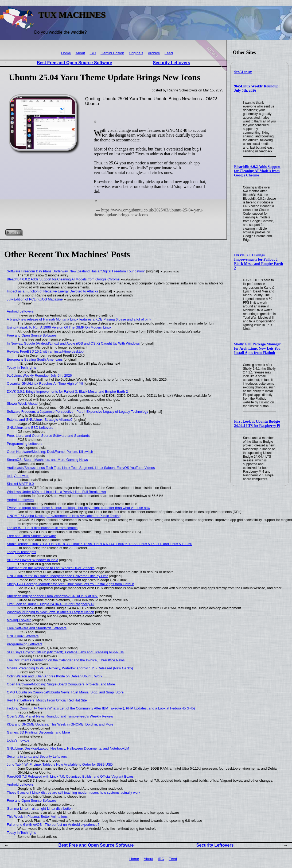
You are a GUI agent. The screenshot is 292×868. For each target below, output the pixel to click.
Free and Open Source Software (32, 335)
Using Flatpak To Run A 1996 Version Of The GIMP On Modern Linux (59, 327)
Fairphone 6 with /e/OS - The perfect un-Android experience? (53, 825)
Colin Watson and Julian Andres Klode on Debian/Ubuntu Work (55, 676)
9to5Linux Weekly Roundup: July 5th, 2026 (39, 375)
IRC (93, 53)
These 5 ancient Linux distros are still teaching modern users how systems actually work (74, 792)
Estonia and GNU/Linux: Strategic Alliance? (40, 420)
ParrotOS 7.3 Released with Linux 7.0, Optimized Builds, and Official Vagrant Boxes (70, 776)
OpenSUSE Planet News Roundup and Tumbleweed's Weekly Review (60, 716)
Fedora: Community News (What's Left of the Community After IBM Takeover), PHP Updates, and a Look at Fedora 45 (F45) (101, 708)
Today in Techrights (22, 367)
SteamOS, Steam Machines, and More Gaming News (47, 460)
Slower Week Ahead (22, 404)
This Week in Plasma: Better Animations (37, 817)
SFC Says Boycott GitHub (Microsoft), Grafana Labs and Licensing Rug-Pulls (65, 652)
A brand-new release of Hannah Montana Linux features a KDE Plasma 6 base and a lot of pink (79, 319)
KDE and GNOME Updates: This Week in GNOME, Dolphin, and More (60, 724)
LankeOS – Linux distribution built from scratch (42, 528)
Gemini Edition (112, 53)
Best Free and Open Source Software (75, 63)
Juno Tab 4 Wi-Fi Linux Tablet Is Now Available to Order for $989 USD (60, 764)
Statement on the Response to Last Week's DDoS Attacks (51, 568)
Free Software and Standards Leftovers (37, 628)
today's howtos (18, 476)
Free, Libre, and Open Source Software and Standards (48, 436)
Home (66, 53)
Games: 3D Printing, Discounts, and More (38, 732)
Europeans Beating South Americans (35, 359)
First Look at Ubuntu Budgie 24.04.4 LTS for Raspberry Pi (257, 424)
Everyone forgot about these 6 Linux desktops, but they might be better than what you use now (79, 508)
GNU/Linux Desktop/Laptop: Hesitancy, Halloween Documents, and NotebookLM (68, 748)
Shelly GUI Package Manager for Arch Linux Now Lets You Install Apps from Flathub (257, 348)
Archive (154, 53)
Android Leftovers (20, 311)
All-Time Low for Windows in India (33, 560)
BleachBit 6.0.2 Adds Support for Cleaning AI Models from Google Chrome (257, 171)
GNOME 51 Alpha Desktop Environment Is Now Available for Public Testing (64, 516)
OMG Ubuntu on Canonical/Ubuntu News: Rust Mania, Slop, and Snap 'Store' (66, 692)
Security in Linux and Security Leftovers (37, 756)
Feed (169, 53)
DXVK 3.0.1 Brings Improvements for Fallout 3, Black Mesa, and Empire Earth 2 (258, 262)
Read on (14, 232)
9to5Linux (243, 72)
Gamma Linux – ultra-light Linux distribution (40, 809)
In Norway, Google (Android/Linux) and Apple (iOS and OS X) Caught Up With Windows (73, 343)
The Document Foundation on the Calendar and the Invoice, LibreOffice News (66, 660)
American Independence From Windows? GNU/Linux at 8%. (52, 596)
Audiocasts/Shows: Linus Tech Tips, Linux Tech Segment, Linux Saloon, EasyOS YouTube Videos (81, 468)
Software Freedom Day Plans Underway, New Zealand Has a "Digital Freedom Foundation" (76, 271)
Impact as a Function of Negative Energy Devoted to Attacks (52, 291)
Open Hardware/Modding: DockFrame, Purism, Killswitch (50, 452)
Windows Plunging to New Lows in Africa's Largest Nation (51, 612)
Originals (136, 53)
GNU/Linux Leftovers (23, 636)
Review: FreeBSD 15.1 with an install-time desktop (45, 351)
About (80, 53)
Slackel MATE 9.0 (20, 484)
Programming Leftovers (25, 444)
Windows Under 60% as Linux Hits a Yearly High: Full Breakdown (57, 492)
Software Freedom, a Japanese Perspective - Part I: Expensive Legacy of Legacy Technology (78, 412)
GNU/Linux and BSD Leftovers (30, 428)
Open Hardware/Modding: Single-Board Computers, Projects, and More (61, 684)
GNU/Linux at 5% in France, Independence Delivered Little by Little (58, 576)
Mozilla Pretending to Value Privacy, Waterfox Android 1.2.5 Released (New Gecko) (70, 668)
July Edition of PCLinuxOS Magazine (35, 299)
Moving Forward (19, 620)
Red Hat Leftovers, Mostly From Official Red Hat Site (47, 700)
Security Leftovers (172, 63)
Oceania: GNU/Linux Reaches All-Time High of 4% (45, 383)
